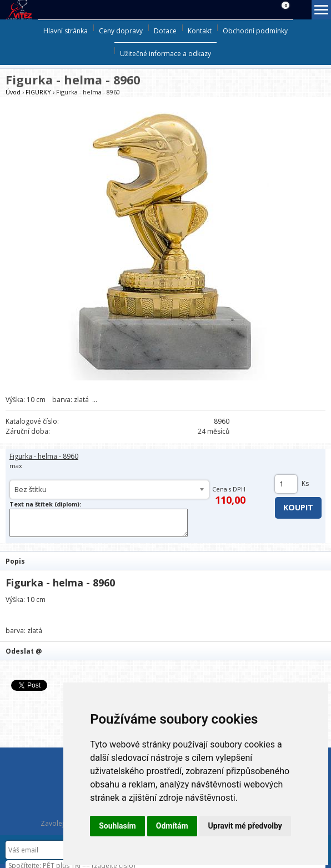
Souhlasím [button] (117, 826)
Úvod (13, 92)
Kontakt (200, 31)
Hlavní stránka (66, 31)
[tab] (165, 561)
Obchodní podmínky (255, 31)
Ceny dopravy (121, 31)
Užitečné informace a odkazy (165, 54)
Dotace (165, 31)
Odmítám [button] (172, 826)
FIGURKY (38, 92)
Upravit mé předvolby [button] (245, 826)
